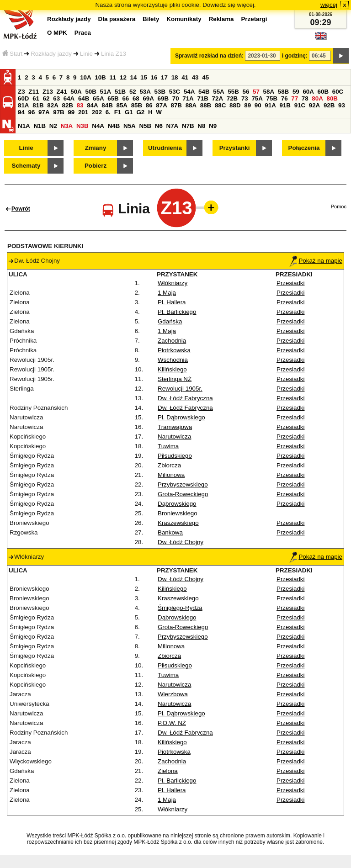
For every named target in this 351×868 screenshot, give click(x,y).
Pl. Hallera (172, 302)
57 (256, 92)
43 (195, 77)
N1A (24, 126)
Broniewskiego (178, 513)
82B (67, 105)
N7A (173, 126)
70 (176, 98)
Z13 (48, 92)
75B (272, 98)
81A (23, 105)
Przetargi (254, 19)
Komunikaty (184, 19)
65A (98, 98)
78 (305, 98)
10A (85, 77)
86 (149, 105)
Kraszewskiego (178, 523)
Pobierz (96, 166)
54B (204, 92)
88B (206, 105)
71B (202, 98)
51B (120, 92)
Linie (86, 54)
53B (160, 92)
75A (257, 98)
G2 (140, 112)
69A (148, 98)
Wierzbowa (173, 694)
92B (329, 105)
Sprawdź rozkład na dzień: (209, 56)
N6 (159, 126)
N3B (82, 126)
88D (235, 105)
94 (21, 112)
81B (38, 105)
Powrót (21, 209)
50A (76, 92)
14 (134, 77)
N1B (40, 126)
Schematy (26, 166)
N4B (114, 126)
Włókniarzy (173, 283)
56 (246, 92)
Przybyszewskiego (183, 484)
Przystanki (235, 148)
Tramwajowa (175, 427)
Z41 (62, 92)
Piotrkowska (174, 350)
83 (80, 105)
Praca (83, 33)
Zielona (168, 771)
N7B (188, 126)
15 (144, 77)
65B (113, 98)
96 (32, 112)
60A (308, 92)
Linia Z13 (114, 54)
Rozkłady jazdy (51, 54)
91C (300, 105)
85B (137, 105)
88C (220, 105)
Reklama (221, 19)
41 (185, 77)
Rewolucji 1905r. (180, 389)
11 (113, 77)
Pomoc (339, 206)
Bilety (151, 19)
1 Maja (167, 293)
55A (218, 92)
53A (145, 92)
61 (36, 98)
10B (100, 77)
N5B (145, 126)
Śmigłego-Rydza (180, 608)
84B (107, 105)
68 (136, 98)
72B (232, 98)
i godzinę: (295, 56)
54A (189, 92)
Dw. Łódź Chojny (181, 542)
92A (314, 105)
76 (285, 98)
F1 (118, 112)
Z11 (34, 92)
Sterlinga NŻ (175, 379)
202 (97, 112)
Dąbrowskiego (177, 504)
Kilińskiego (172, 369)
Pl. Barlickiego (177, 312)
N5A (130, 126)
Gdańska (170, 321)
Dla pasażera (117, 19)
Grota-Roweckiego (183, 494)
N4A (98, 126)
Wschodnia (173, 360)
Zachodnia (172, 341)
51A (106, 92)
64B (84, 98)
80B (332, 98)
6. (108, 112)
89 (247, 105)
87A (161, 105)
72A (218, 98)
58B (283, 92)
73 (245, 98)
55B (233, 92)
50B (90, 92)
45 (205, 77)
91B (285, 105)
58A (269, 92)
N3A (67, 126)
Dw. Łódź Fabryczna (185, 398)
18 (175, 77)
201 (83, 112)
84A (92, 105)
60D (23, 98)
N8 (201, 126)
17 (164, 77)
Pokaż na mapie (316, 261)
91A (270, 105)
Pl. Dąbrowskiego (181, 417)
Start (12, 54)
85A (122, 105)
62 (46, 98)
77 (295, 98)
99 (71, 112)
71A (188, 98)
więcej (329, 5)
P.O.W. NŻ (172, 723)
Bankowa (170, 532)
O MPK (57, 33)
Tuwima (168, 446)
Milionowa (171, 475)
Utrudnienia (165, 148)
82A (53, 105)
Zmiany (96, 148)
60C (338, 92)
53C (175, 92)
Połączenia (304, 148)
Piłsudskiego (175, 456)
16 (154, 77)
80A (317, 98)
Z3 (21, 92)
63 (56, 98)
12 (123, 77)
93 (342, 105)
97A (44, 112)
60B (323, 92)
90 (258, 105)
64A (69, 98)
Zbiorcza (169, 465)
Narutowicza (174, 437)
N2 (53, 126)
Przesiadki (290, 283)
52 (133, 92)
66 (125, 98)
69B (163, 98)
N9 (213, 126)
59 (296, 92)
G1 (129, 112)
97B (58, 112)
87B (176, 105)
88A (191, 105)
